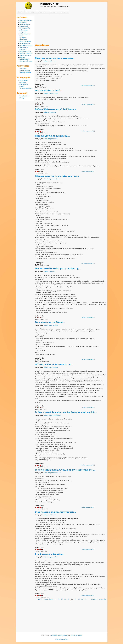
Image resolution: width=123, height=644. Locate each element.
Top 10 (64, 12)
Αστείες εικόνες (42, 12)
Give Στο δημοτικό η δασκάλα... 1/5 (36, 595)
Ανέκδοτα (23, 69)
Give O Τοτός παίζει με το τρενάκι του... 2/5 (37, 408)
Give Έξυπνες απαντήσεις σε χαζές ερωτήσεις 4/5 (41, 264)
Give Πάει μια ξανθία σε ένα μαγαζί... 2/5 (37, 171)
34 (86, 599)
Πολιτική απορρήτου (61, 639)
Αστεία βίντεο (54, 12)
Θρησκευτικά (24, 26)
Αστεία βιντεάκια (25, 73)
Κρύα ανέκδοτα (24, 59)
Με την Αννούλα (25, 28)
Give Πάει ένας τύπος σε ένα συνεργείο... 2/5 (37, 86)
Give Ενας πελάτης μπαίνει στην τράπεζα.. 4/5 (41, 550)
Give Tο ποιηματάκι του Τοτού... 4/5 (41, 360)
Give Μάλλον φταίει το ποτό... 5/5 (42, 105)
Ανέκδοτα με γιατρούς (51, 93)
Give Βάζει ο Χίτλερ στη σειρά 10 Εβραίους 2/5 (37, 131)
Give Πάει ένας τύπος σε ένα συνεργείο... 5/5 (42, 86)
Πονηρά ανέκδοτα (25, 55)
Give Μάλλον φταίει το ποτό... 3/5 (39, 105)
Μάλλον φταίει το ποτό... (49, 90)
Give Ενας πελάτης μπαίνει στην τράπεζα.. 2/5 (37, 550)
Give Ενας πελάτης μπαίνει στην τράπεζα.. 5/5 (42, 550)
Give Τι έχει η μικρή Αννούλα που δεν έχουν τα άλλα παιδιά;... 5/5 (42, 465)
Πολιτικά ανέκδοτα (26, 53)
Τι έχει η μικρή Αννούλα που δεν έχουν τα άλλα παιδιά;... (66, 412)
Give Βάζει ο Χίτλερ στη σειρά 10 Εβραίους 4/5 (41, 131)
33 (82, 599)
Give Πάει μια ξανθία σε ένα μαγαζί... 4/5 (41, 171)
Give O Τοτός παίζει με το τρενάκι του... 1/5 (36, 408)
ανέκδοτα (54, 635)
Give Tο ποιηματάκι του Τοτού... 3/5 (39, 360)
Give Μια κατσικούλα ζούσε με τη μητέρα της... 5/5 (42, 318)
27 (62, 599)
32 (79, 599)
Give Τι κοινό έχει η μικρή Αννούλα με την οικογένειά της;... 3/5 (39, 507)
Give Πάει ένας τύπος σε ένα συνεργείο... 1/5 (36, 86)
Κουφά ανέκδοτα (25, 24)
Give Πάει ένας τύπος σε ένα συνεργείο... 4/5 (41, 86)
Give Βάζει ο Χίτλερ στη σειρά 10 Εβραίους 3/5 (39, 131)
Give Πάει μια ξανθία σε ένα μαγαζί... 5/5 (42, 171)
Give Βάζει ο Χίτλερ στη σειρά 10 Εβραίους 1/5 (36, 131)
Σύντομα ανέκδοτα (26, 61)
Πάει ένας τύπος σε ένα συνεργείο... (55, 58)
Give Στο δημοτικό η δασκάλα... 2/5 (37, 595)
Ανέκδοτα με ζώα (49, 271)
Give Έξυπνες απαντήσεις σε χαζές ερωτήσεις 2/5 (37, 264)
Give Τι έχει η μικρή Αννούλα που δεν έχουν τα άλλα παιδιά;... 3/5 (39, 465)
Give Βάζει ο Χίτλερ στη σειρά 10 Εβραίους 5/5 (42, 131)
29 (69, 599)
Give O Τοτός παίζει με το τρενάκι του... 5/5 (42, 408)
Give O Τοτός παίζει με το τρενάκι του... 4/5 (41, 408)
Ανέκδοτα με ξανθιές (51, 139)
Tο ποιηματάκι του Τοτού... (50, 322)
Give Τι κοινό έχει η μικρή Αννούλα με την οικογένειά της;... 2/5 (37, 507)
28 (65, 599)
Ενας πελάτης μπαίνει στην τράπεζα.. (55, 512)
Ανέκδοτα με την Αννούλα (52, 415)
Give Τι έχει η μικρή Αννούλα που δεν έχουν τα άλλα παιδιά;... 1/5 (36, 465)
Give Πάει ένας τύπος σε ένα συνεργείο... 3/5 (39, 86)
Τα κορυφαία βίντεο (26, 88)
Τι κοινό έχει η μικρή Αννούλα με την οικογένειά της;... (65, 470)
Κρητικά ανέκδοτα (26, 46)
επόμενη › (94, 599)
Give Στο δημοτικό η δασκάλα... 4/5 (41, 595)
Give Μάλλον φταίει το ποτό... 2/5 (37, 105)
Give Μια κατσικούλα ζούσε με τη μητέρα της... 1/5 (36, 318)
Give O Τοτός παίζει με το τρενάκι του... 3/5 (39, 408)
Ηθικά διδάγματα (25, 42)
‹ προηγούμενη (48, 599)
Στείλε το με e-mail (87, 86)
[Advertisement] (71, 28)
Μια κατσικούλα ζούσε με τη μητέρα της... (58, 269)
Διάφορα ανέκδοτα (50, 61)
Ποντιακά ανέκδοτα (26, 20)
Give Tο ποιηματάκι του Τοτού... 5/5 (42, 360)
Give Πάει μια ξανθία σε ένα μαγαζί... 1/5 (36, 171)
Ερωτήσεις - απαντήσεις (52, 179)
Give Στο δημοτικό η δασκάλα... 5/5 (42, 595)
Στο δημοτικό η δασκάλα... (50, 554)
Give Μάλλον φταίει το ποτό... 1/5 (36, 105)
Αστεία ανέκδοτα (30, 12)
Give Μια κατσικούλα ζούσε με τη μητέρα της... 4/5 (41, 318)
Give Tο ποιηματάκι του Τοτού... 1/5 (36, 360)
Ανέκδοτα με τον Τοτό (51, 325)
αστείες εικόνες (63, 635)
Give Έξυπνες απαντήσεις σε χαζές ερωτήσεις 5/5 (42, 264)
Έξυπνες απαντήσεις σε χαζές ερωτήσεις (57, 176)
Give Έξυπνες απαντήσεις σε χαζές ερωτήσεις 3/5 (39, 264)
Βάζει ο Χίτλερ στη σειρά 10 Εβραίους (56, 109)
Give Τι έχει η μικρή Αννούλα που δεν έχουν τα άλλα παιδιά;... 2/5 (37, 465)
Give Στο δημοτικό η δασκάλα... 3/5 (39, 595)
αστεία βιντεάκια (76, 635)
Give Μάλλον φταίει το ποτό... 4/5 (41, 105)
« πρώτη (39, 599)
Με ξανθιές (23, 22)
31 (76, 599)
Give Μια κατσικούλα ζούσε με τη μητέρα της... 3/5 (39, 318)
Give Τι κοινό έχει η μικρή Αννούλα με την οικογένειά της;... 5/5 (42, 507)
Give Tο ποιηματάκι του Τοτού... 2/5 (37, 360)
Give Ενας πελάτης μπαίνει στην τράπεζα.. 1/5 (36, 550)
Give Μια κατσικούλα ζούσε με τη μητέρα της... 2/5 (37, 318)
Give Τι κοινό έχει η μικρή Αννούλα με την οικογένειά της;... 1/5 (36, 507)
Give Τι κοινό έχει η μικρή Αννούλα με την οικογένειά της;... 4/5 (41, 507)
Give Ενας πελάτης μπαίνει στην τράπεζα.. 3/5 (39, 550)
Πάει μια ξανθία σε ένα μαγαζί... (52, 136)
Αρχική (20, 12)
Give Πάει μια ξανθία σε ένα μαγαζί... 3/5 (39, 171)
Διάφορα (22, 57)
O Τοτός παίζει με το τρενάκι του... (54, 364)
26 (59, 599)
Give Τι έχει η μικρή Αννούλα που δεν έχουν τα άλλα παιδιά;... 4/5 (41, 465)
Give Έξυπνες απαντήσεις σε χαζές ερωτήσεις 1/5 (36, 264)
